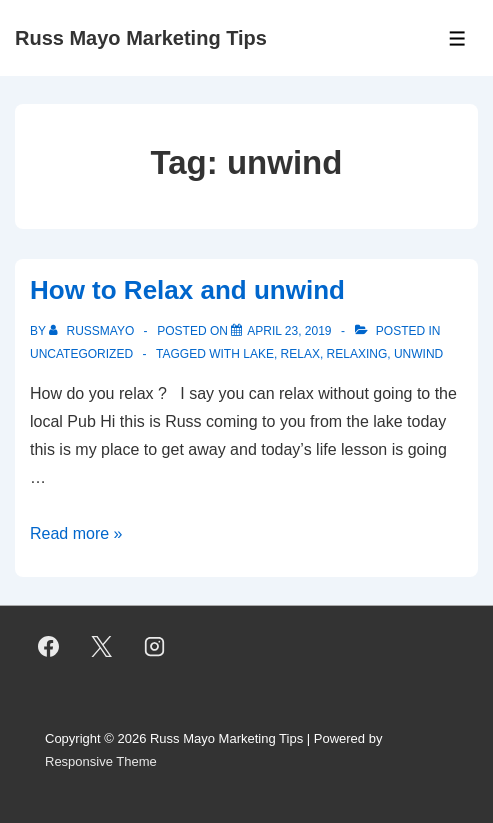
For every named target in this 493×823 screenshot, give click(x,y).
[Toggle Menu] (457, 38)
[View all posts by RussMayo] (93, 331)
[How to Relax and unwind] (289, 331)
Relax (300, 354)
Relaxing (357, 354)
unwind (418, 354)
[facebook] (49, 647)
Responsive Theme (101, 761)
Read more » (76, 533)
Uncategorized (81, 354)
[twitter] (102, 647)
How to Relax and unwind (187, 290)
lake (258, 354)
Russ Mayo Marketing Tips (141, 38)
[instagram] (155, 647)
